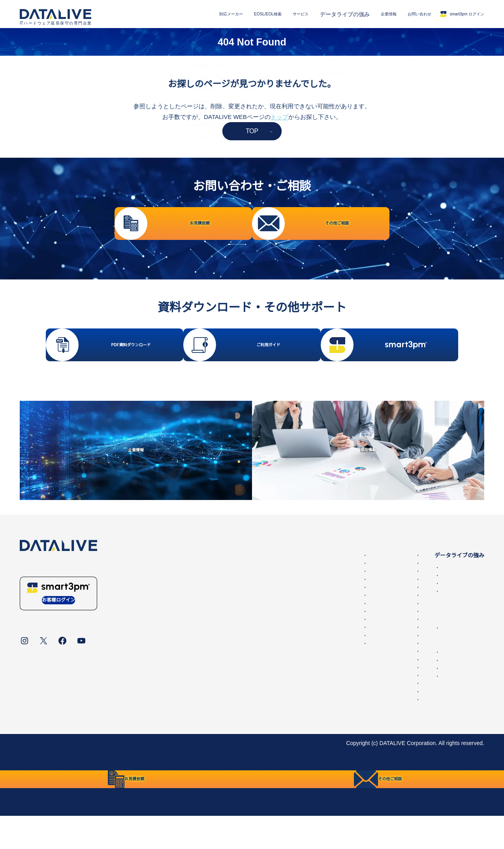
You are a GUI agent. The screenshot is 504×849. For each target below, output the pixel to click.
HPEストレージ (295, 596)
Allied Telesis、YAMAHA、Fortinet (318, 693)
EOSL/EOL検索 (223, 14)
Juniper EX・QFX (297, 669)
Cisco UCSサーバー (300, 661)
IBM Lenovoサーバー (301, 709)
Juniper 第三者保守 (188, 637)
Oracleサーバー (294, 621)
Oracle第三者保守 (186, 605)
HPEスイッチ (292, 605)
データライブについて (47, 768)
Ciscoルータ (291, 629)
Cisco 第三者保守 (185, 613)
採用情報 (390, 694)
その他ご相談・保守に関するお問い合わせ (432, 686)
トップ (279, 117)
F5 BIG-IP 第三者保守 (191, 621)
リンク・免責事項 (188, 768)
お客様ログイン (58, 627)
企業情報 (358, 14)
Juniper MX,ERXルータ (304, 677)
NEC (281, 717)
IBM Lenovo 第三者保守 (193, 669)
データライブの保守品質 (410, 593)
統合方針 (147, 768)
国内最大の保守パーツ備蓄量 (415, 601)
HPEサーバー (292, 613)
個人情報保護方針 (105, 768)
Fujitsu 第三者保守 (187, 653)
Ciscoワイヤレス (296, 645)
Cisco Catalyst (293, 637)
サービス (264, 14)
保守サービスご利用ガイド (407, 714)
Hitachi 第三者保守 (187, 661)
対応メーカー (176, 14)
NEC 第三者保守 (184, 645)
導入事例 (390, 609)
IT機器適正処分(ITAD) (406, 617)
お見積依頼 (393, 677)
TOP (252, 131)
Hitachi (284, 725)
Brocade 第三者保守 (189, 629)
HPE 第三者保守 (184, 589)
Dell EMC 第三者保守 (190, 581)
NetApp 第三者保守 (188, 596)
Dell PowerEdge (295, 589)
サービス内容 (390, 568)
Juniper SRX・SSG (299, 685)
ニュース (390, 653)
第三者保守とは (393, 629)
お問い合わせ (397, 14)
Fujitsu (283, 701)
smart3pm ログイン (453, 14)
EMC (281, 581)
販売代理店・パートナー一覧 (415, 702)
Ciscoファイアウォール (304, 653)
